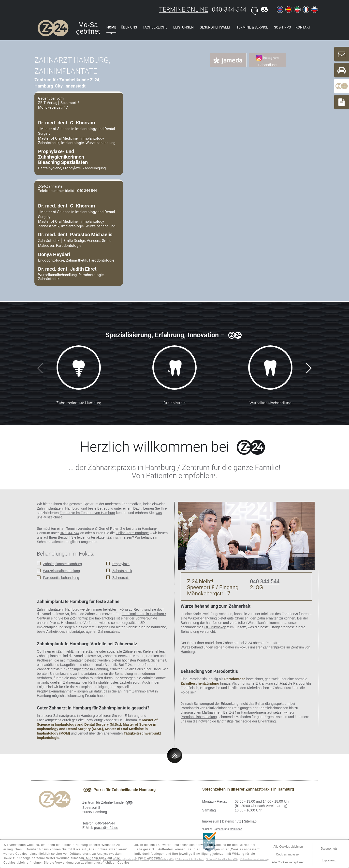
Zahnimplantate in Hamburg (58, 508)
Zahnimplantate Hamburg (62, 564)
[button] (309, 368)
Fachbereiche (155, 27)
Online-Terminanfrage (132, 533)
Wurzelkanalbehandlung (61, 571)
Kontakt (303, 27)
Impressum (211, 821)
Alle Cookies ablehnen (288, 847)
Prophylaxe (121, 564)
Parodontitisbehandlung (61, 578)
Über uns (129, 27)
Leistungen (183, 27)
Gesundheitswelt (215, 27)
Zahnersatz (121, 578)
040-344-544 (229, 9)
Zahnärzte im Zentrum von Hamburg (87, 513)
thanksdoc (236, 829)
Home (111, 27)
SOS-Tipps (282, 27)
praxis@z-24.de (106, 828)
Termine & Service (252, 27)
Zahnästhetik (122, 571)
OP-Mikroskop (215, 627)
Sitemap (250, 821)
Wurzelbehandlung (202, 618)
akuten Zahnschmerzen (114, 537)
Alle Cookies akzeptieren (288, 862)
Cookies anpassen (288, 854)
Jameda (219, 829)
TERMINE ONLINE (183, 9)
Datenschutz (232, 821)
